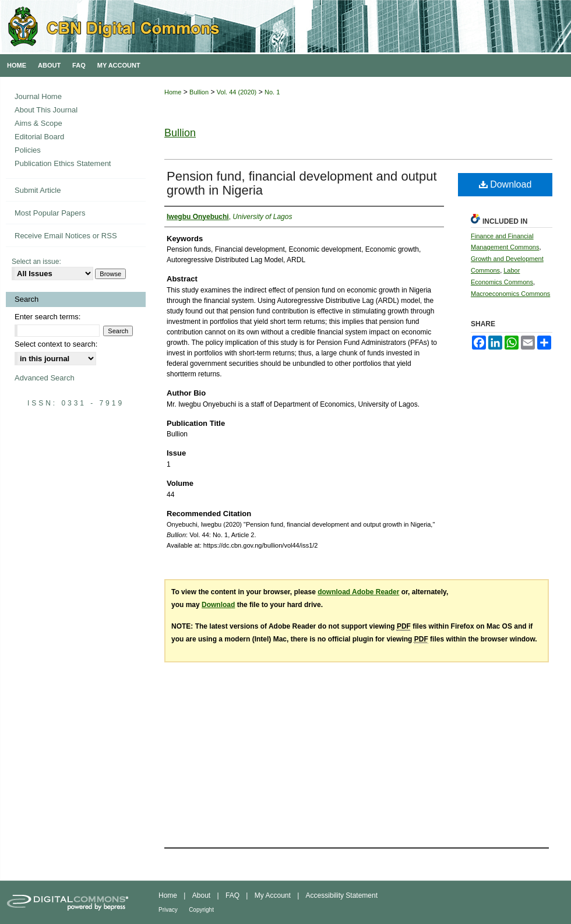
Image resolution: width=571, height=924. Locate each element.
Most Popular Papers (50, 213)
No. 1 (272, 92)
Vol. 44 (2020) (237, 92)
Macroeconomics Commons (510, 294)
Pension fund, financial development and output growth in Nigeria (302, 183)
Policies (28, 150)
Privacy (168, 910)
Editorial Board (39, 137)
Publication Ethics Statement (63, 163)
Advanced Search (45, 378)
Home (173, 92)
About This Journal (46, 110)
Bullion (199, 92)
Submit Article (38, 190)
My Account (273, 895)
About (201, 895)
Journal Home (38, 96)
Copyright (201, 910)
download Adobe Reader (358, 592)
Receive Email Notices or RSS (66, 236)
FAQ (232, 895)
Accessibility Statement (342, 895)
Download (505, 184)
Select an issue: (36, 262)
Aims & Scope (38, 123)
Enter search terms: (47, 317)
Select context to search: (56, 344)
